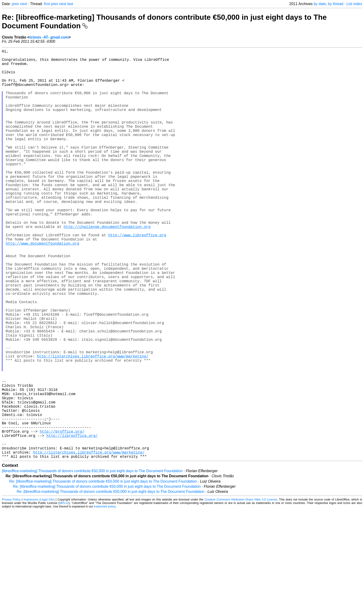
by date (320, 4)
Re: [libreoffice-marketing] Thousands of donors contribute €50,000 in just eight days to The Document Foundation (103, 572)
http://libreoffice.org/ (72, 522)
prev (15, 4)
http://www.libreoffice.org (137, 277)
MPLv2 (64, 594)
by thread (336, 4)
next (23, 4)
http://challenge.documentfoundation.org (107, 266)
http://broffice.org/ (62, 517)
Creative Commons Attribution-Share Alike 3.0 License (241, 590)
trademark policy (105, 597)
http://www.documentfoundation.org (43, 287)
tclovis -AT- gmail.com (49, 37)
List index (354, 4)
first (47, 4)
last (70, 4)
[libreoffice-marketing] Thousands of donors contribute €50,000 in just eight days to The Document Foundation (92, 562)
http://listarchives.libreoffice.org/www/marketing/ (93, 425)
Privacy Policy (11, 590)
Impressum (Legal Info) (39, 590)
